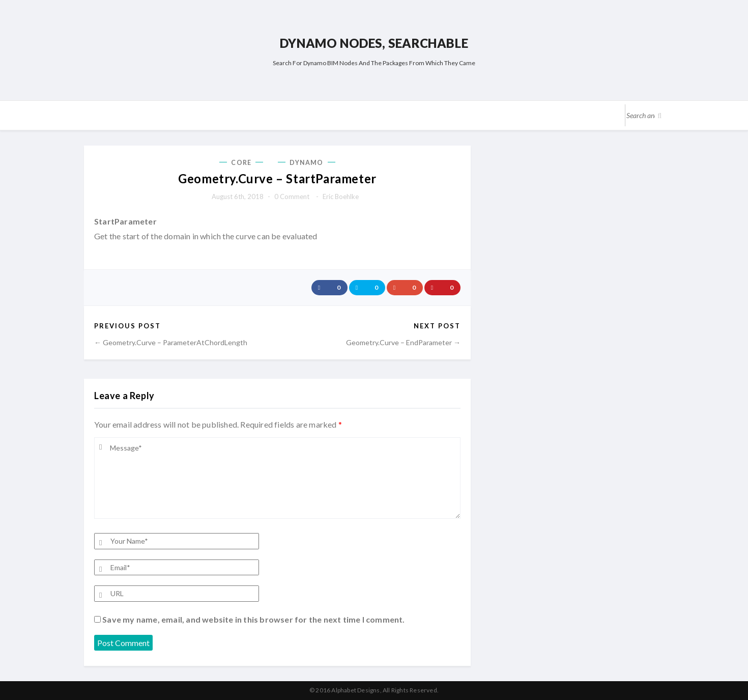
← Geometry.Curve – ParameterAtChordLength (171, 342)
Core (241, 163)
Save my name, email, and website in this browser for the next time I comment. (253, 619)
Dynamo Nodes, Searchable (374, 43)
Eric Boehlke (341, 197)
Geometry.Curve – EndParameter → (403, 342)
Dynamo (307, 163)
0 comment (292, 197)
